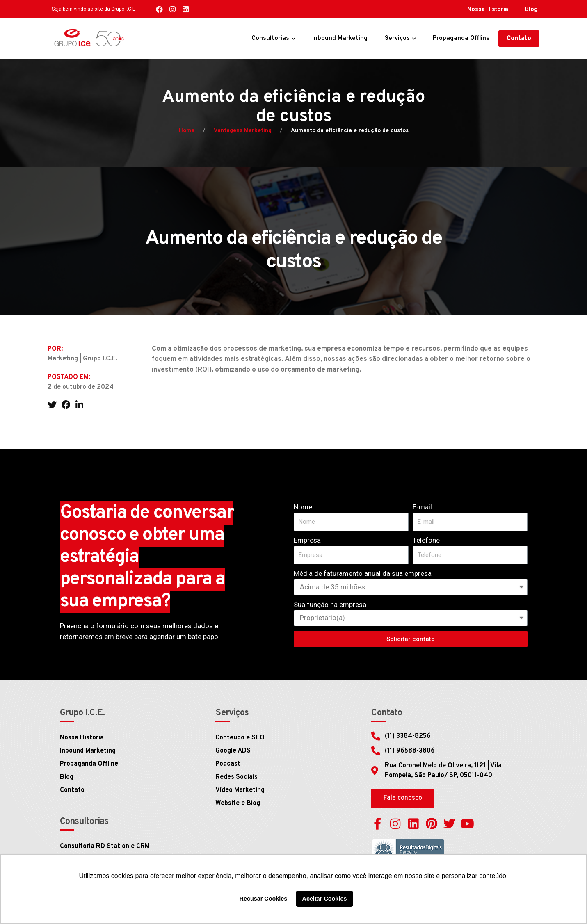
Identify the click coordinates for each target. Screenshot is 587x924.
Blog (531, 9)
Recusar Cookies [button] (264, 899)
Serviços (397, 38)
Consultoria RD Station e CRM (105, 846)
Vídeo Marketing (240, 790)
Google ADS (233, 751)
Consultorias (270, 38)
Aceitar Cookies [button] (325, 899)
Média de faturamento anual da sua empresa (363, 573)
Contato (72, 790)
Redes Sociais (236, 777)
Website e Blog (238, 803)
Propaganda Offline (461, 38)
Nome (303, 507)
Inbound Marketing (340, 38)
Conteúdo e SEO (240, 738)
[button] (519, 39)
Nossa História (488, 9)
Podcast (228, 764)
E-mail (422, 507)
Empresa (307, 540)
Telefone (426, 540)
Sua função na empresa (330, 605)
